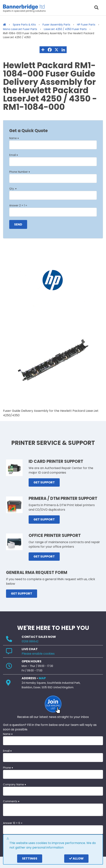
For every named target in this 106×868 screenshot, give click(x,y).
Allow (76, 858)
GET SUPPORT (44, 482)
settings (30, 858)
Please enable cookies (38, 654)
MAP (42, 678)
